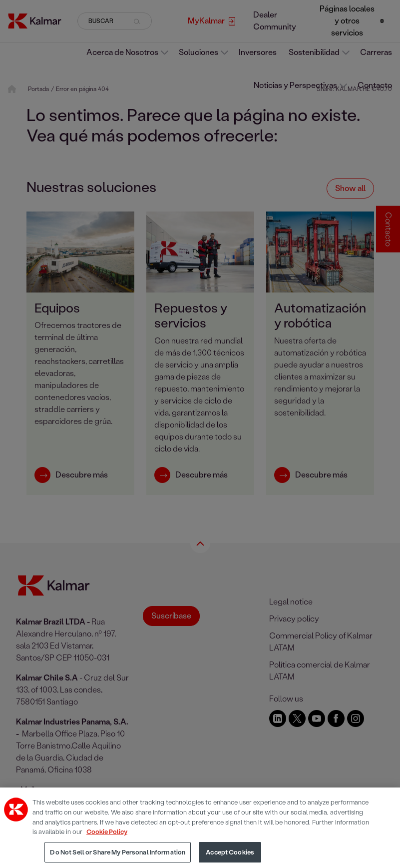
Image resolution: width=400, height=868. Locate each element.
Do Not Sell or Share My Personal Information (118, 857)
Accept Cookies (230, 857)
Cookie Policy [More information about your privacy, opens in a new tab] (107, 836)
